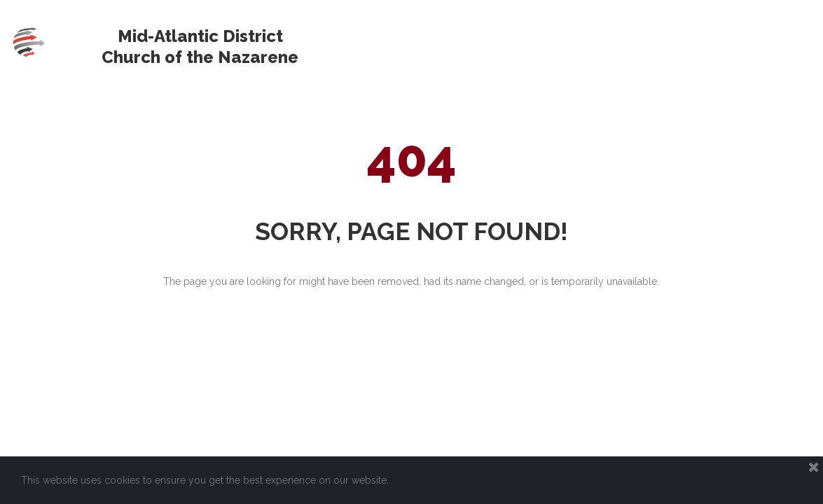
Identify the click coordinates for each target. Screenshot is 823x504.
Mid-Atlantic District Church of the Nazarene (200, 47)
